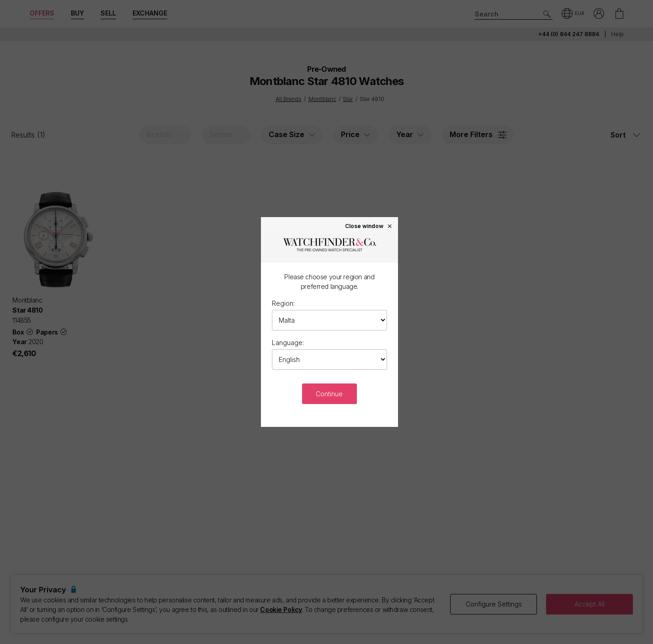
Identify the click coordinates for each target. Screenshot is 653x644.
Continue (329, 394)
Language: (288, 343)
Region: (283, 303)
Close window (369, 226)
